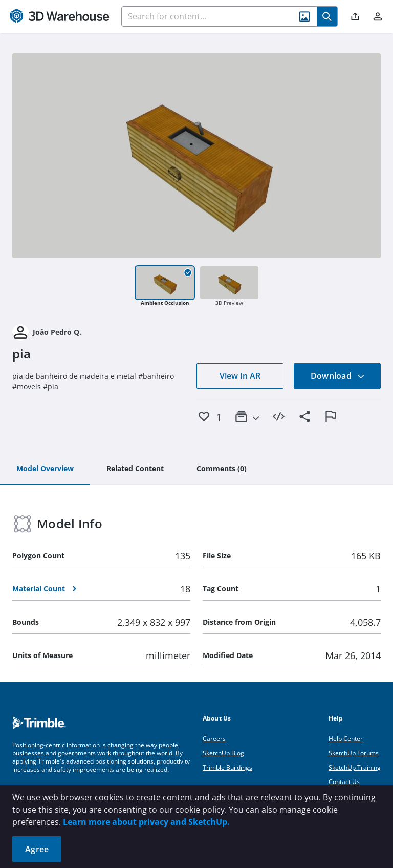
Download (338, 376)
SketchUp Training (355, 767)
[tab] (45, 469)
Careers (214, 739)
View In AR (240, 376)
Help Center (346, 739)
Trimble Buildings (227, 767)
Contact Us (344, 782)
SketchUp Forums (354, 753)
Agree (37, 849)
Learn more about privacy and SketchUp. (146, 822)
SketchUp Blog (223, 753)
